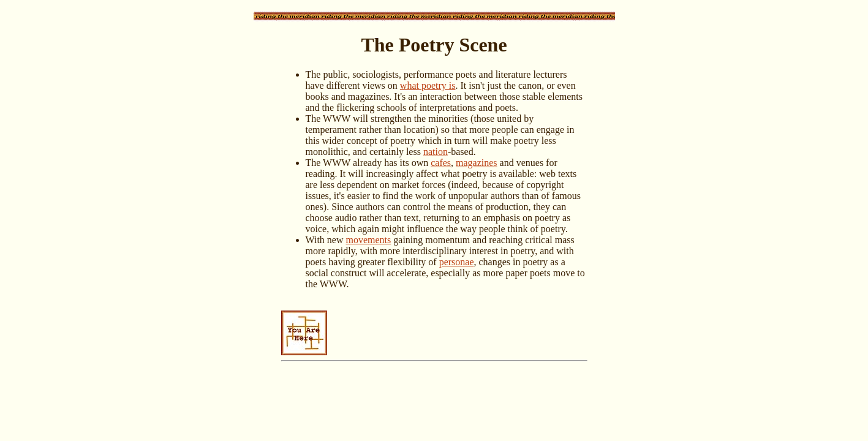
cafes (441, 163)
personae (457, 262)
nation (436, 152)
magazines (477, 163)
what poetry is (428, 85)
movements (369, 240)
